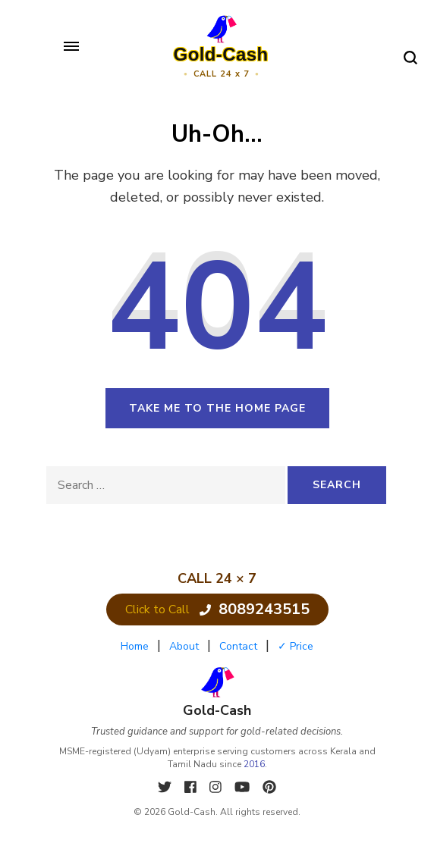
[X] (167, 788)
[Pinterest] (269, 788)
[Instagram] (217, 788)
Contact (238, 646)
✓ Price (296, 646)
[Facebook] (192, 788)
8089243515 (255, 609)
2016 (254, 764)
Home (135, 646)
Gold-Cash (221, 54)
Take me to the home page (217, 408)
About (184, 646)
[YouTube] (244, 788)
